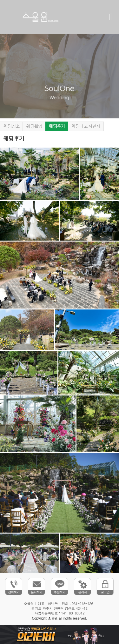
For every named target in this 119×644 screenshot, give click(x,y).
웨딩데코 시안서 (86, 126)
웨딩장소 (11, 126)
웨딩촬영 (34, 126)
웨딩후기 (57, 126)
